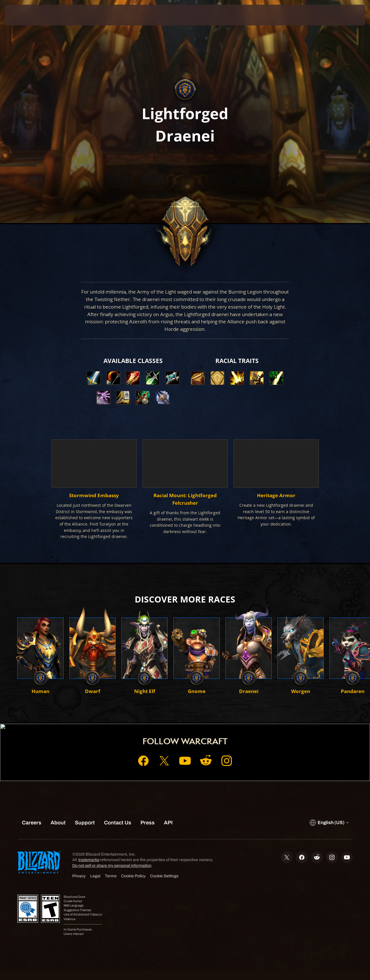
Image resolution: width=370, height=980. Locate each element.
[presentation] (23, 15)
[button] (198, 378)
